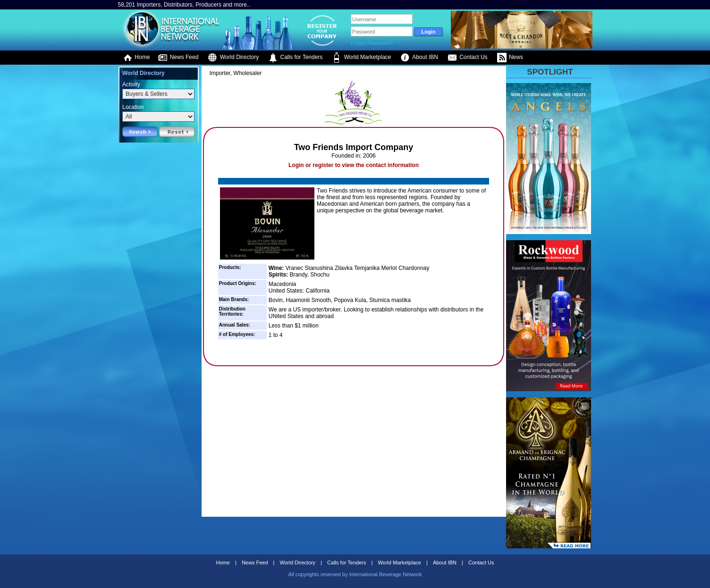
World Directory (233, 58)
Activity (131, 84)
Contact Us (468, 58)
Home (136, 58)
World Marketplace (361, 58)
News (510, 58)
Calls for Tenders (295, 58)
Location (133, 107)
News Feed (178, 58)
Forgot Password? (372, 43)
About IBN (419, 58)
